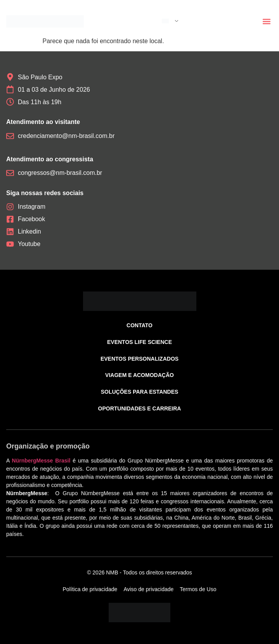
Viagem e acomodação (139, 375)
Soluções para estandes (140, 392)
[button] (266, 22)
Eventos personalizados (139, 359)
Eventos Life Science (139, 342)
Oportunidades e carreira (140, 408)
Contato (139, 325)
